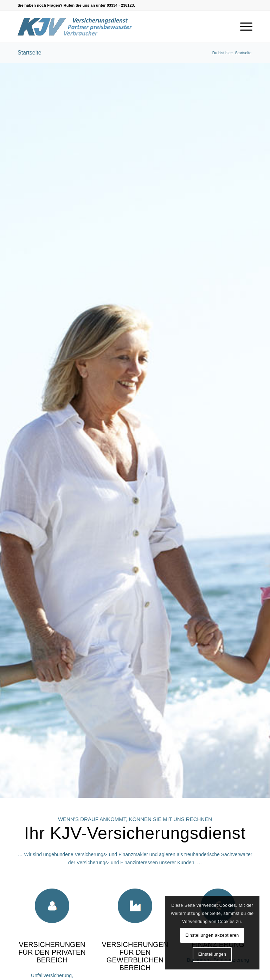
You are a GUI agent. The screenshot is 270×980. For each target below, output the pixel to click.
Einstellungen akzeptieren (212, 935)
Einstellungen (212, 954)
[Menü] (243, 27)
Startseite (30, 53)
